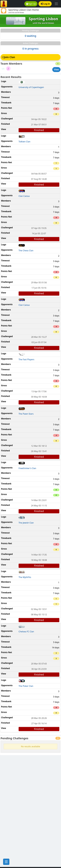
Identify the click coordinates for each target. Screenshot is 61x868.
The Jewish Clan (26, 523)
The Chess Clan (26, 251)
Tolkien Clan (24, 142)
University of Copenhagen (31, 87)
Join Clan (8, 57)
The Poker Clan (26, 686)
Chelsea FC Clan (26, 632)
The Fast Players (26, 359)
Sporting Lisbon (43, 19)
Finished (39, 130)
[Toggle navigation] (56, 4)
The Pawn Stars (26, 414)
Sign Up (31, 4)
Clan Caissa (24, 196)
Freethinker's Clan (27, 468)
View (56, 70)
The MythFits (25, 577)
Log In (45, 4)
